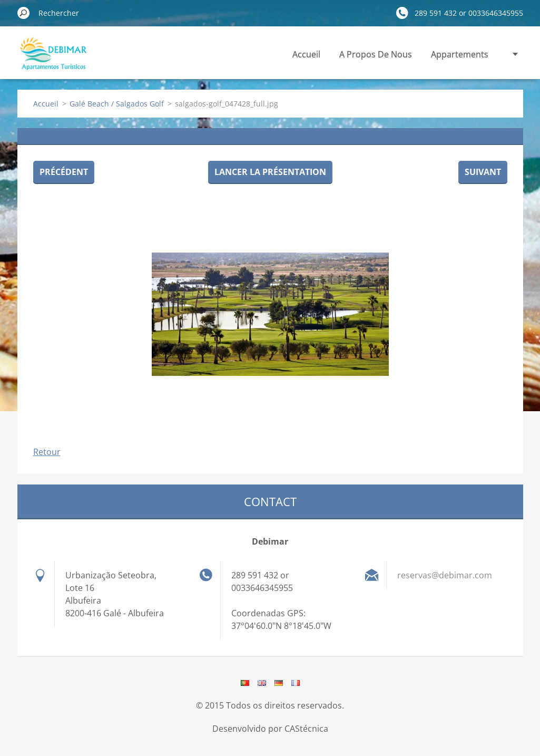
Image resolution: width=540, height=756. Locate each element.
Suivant (483, 172)
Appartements (460, 54)
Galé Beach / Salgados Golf (117, 104)
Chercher (24, 13)
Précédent (64, 172)
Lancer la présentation (270, 172)
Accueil (306, 54)
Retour (47, 452)
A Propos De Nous (376, 54)
